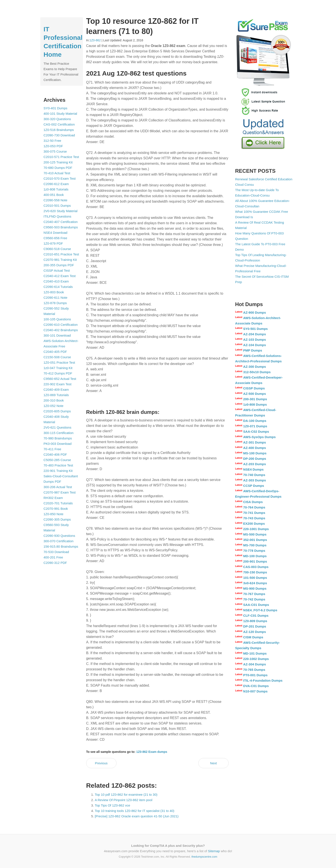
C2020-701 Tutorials (58, 503)
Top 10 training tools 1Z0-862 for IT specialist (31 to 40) (135, 811)
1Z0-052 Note (53, 406)
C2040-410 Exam (56, 281)
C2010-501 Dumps (57, 206)
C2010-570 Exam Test (60, 178)
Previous (101, 763)
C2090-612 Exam (56, 184)
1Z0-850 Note (53, 514)
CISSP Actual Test (57, 270)
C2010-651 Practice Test (61, 254)
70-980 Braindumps (58, 438)
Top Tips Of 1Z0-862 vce (112, 805)
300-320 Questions (57, 119)
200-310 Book (54, 400)
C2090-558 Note (55, 200)
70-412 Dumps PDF (58, 373)
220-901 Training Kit (58, 471)
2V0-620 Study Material (61, 211)
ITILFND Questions (57, 216)
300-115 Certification (58, 433)
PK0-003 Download (57, 444)
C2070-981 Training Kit (60, 260)
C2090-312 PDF (55, 563)
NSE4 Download (55, 233)
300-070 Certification (58, 541)
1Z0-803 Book (54, 292)
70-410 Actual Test (57, 173)
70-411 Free (52, 449)
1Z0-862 (95, 40)
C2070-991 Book (56, 509)
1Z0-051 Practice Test (59, 362)
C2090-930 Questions (59, 536)
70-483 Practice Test (58, 465)
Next (214, 763)
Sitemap (214, 851)
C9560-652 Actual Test (60, 379)
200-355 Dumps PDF (59, 265)
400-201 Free (53, 557)
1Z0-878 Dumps (55, 303)
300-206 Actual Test (58, 487)
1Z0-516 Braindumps (59, 130)
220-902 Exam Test (57, 384)
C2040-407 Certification (61, 222)
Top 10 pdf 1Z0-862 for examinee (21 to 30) (126, 795)
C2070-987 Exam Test (60, 492)
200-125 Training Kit (58, 162)
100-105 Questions (57, 319)
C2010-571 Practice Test (61, 157)
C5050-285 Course (57, 460)
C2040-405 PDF (55, 352)
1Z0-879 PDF (53, 243)
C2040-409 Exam (56, 390)
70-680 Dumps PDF (58, 168)
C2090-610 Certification (61, 325)
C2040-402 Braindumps (61, 330)
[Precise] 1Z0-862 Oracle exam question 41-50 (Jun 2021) (137, 816)
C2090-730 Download (59, 135)
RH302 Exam (53, 498)
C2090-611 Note (55, 298)
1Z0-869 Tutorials (56, 395)
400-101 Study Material (60, 114)
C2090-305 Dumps (57, 519)
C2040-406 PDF (55, 454)
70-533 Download (56, 552)
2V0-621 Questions (57, 427)
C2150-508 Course (57, 357)
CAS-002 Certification (59, 124)
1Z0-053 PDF (53, 146)
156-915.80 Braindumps (61, 546)
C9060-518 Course (57, 249)
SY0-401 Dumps (55, 108)
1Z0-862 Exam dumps (152, 752)
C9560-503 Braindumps (61, 227)
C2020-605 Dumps (57, 411)
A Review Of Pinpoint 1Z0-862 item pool (124, 800)
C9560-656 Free (55, 238)
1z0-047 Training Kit (58, 368)
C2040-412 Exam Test (60, 276)
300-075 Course (55, 151)
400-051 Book (54, 195)
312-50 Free (52, 141)
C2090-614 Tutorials (58, 287)
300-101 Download (57, 335)
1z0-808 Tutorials (56, 189)
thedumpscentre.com (204, 857)
